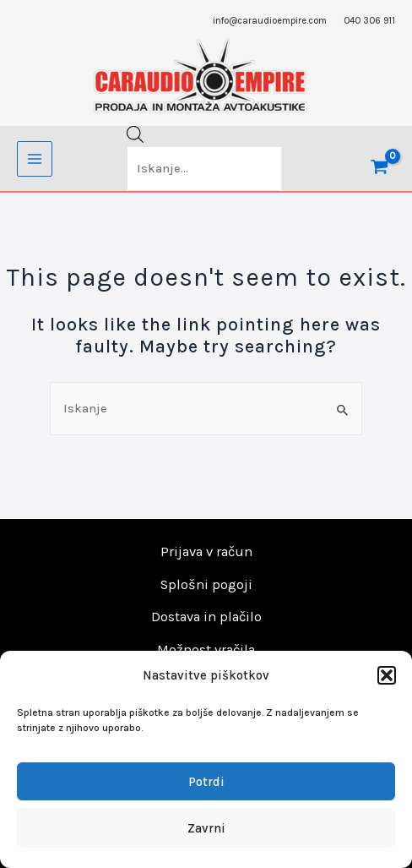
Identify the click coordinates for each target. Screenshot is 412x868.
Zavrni (206, 828)
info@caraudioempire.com (270, 21)
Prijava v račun (206, 551)
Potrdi (206, 782)
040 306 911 (369, 21)
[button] (387, 675)
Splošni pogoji (206, 584)
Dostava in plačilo (206, 617)
